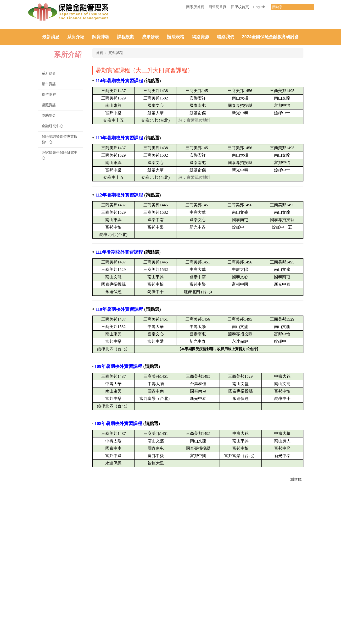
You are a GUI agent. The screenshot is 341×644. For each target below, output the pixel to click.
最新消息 (51, 127)
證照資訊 (49, 195)
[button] (10, 71)
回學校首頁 (240, 7)
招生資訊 (49, 174)
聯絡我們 (226, 127)
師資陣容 (101, 127)
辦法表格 (176, 127)
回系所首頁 (195, 7)
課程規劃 (126, 127)
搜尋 (310, 7)
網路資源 (201, 127)
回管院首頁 (217, 7)
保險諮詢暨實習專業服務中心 (60, 229)
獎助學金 (49, 205)
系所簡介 (49, 164)
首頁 (100, 143)
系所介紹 (76, 127)
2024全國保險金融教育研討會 (270, 127)
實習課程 (49, 184)
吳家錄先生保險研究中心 (60, 245)
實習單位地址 (199, 211)
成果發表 (151, 127)
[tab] (134, 115)
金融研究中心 (52, 216)
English (259, 7)
